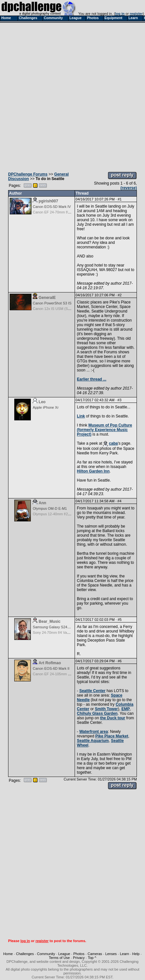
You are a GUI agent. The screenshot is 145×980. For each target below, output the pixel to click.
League (64, 954)
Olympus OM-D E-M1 (50, 508)
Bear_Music (49, 621)
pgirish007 (48, 201)
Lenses (111, 954)
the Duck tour (112, 718)
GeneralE (47, 298)
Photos (79, 954)
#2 (120, 295)
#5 (120, 620)
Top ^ (92, 958)
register (136, 14)
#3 (119, 400)
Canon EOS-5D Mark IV (52, 207)
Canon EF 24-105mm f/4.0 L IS (57, 674)
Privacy (79, 958)
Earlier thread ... (92, 379)
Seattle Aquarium (93, 741)
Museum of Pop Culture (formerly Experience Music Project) (104, 430)
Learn (125, 954)
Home (8, 954)
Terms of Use (59, 958)
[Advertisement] (72, 96)
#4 (119, 501)
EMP (126, 709)
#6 (120, 661)
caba (113, 443)
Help (136, 954)
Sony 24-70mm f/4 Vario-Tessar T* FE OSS (67, 632)
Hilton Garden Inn (93, 471)
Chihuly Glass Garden (97, 713)
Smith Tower (106, 709)
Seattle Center (92, 691)
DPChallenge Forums (28, 174)
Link (81, 416)
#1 (120, 199)
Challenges (25, 954)
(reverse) (129, 188)
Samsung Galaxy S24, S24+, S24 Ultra (64, 627)
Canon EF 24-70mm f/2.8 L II (56, 212)
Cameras (95, 954)
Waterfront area (93, 732)
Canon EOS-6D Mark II (51, 668)
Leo (42, 402)
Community (46, 954)
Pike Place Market (112, 736)
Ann (42, 503)
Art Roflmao (50, 663)
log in (120, 14)
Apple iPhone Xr (46, 407)
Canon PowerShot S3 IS (52, 303)
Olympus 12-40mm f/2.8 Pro (55, 514)
